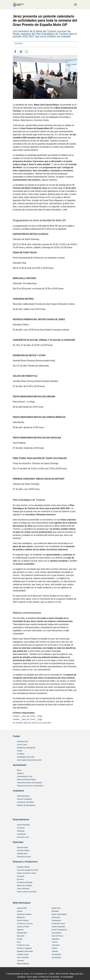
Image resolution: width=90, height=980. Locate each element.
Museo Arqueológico (59, 914)
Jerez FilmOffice (23, 957)
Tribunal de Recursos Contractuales (30, 786)
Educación (21, 936)
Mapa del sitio (76, 974)
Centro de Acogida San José (27, 870)
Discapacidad (22, 933)
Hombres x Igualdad (24, 948)
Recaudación (57, 933)
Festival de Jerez (23, 945)
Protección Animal (58, 923)
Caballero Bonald (23, 867)
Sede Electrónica (23, 796)
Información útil (23, 741)
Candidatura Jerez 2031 (26, 757)
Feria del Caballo (23, 850)
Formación (21, 828)
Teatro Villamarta (23, 889)
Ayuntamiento (20, 765)
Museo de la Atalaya (24, 885)
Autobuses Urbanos (24, 914)
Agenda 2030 (22, 908)
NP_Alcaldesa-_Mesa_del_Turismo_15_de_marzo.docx (32, 723)
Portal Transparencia (59, 930)
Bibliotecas (21, 917)
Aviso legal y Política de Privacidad (43, 977)
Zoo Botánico (57, 957)
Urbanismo (56, 945)
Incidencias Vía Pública (25, 802)
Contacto (21, 977)
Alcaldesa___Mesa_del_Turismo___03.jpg (27, 716)
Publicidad (21, 831)
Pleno (19, 770)
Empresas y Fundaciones (25, 862)
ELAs (19, 942)
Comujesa (21, 876)
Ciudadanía (18, 791)
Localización (22, 834)
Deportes (20, 930)
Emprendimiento (21, 819)
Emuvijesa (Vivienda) (25, 882)
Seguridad (55, 939)
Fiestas (20, 751)
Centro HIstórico (23, 920)
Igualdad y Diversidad (25, 951)
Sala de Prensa (57, 936)
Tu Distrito (21, 754)
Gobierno (20, 773)
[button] (15, 52)
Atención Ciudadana (24, 799)
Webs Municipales (22, 903)
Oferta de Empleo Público (26, 780)
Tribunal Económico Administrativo (30, 783)
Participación (56, 920)
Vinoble (54, 948)
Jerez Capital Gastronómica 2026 (29, 760)
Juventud (20, 961)
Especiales (18, 842)
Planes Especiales (59, 927)
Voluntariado (56, 954)
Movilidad (55, 911)
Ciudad (16, 736)
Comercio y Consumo (25, 923)
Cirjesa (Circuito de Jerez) (27, 873)
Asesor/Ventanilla (23, 825)
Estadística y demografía (26, 748)
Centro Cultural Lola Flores (27, 892)
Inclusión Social (23, 954)
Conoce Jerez (22, 745)
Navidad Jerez (22, 854)
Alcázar (20, 911)
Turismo (55, 942)
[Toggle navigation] (75, 4)
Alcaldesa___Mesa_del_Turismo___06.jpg (27, 719)
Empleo (20, 939)
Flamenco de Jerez (24, 857)
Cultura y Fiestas (23, 927)
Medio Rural (56, 908)
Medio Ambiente (23, 964)
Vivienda (55, 951)
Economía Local (23, 837)
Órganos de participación (26, 805)
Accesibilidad (67, 977)
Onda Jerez (56, 917)
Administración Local (25, 776)
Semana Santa (22, 847)
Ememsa (20, 879)
